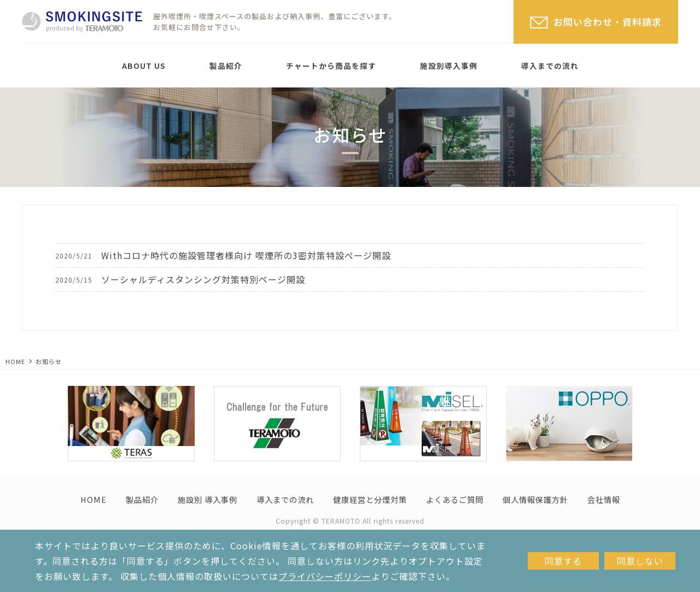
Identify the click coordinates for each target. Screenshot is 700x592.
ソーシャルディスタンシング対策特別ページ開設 (203, 279)
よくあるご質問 (455, 499)
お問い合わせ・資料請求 (608, 22)
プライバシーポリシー (325, 576)
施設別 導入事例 (208, 499)
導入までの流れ (550, 66)
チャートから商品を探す (331, 66)
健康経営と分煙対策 (370, 499)
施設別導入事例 (449, 66)
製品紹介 (226, 66)
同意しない (640, 561)
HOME (15, 361)
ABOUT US (144, 66)
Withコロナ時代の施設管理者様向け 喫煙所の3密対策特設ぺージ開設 (246, 255)
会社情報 (604, 499)
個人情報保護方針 (535, 499)
